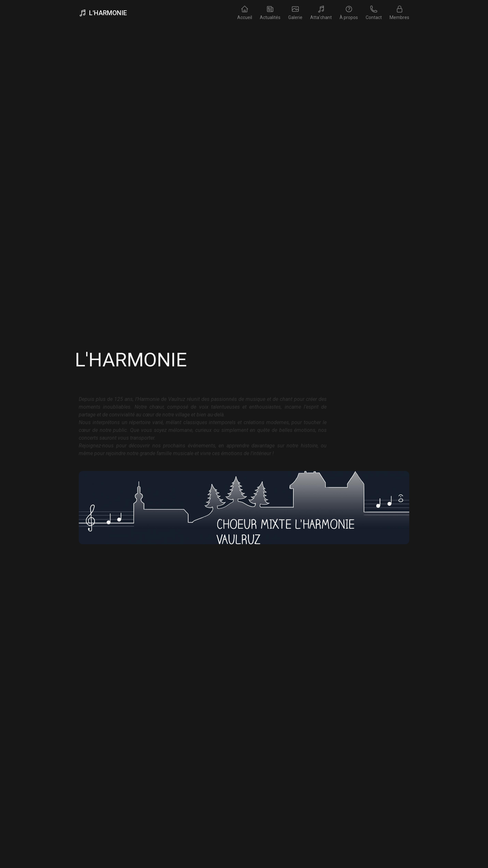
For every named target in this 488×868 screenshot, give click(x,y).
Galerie (295, 13)
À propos (349, 13)
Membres (399, 13)
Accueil (245, 13)
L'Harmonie (103, 13)
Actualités (270, 13)
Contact (374, 13)
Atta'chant (321, 13)
